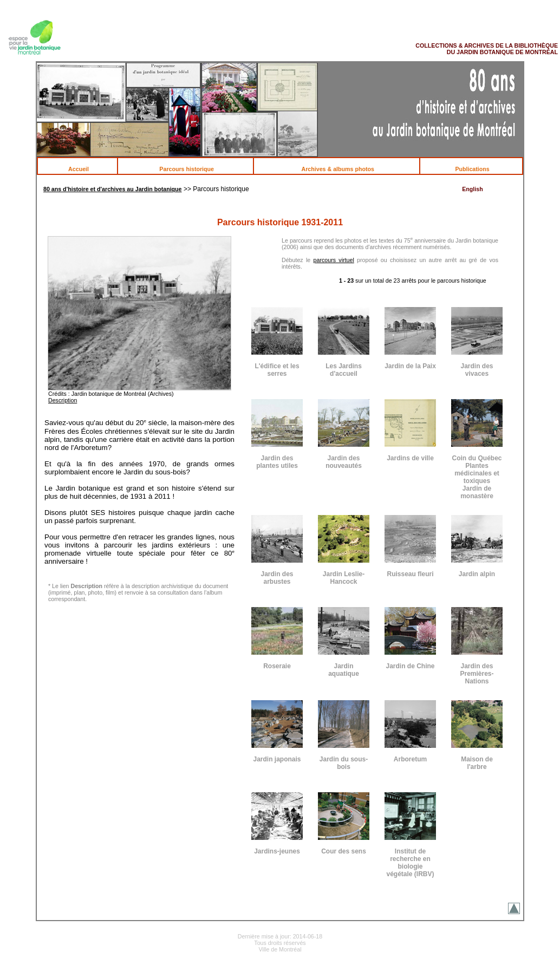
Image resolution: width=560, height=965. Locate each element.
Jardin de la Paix (410, 366)
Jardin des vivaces (477, 370)
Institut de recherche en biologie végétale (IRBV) (410, 863)
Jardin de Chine (410, 666)
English (472, 189)
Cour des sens (344, 851)
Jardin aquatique (344, 670)
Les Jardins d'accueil (344, 370)
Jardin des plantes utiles (277, 462)
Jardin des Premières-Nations (477, 674)
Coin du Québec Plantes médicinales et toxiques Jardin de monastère (477, 477)
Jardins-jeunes (277, 851)
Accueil (84, 169)
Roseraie (277, 666)
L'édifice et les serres (277, 370)
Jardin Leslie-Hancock (344, 578)
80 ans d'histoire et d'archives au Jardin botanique (113, 189)
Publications (478, 169)
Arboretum (410, 759)
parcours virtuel (334, 260)
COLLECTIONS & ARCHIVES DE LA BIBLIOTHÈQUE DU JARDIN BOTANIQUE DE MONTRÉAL (487, 49)
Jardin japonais (277, 759)
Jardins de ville (410, 458)
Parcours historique (192, 169)
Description (63, 400)
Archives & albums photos (344, 169)
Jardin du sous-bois (344, 763)
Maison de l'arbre (477, 763)
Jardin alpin (477, 574)
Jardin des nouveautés (344, 462)
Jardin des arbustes (277, 578)
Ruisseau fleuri (410, 574)
